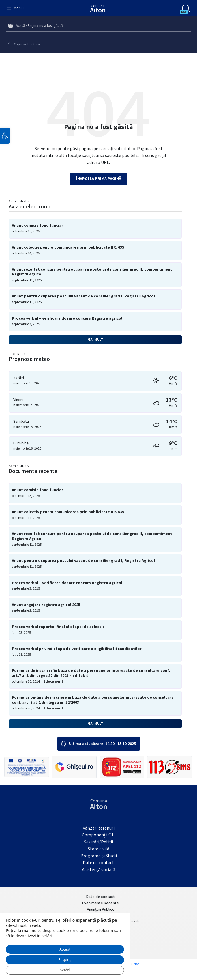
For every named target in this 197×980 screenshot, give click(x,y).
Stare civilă (98, 849)
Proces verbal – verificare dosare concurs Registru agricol (67, 319)
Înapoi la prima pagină (99, 179)
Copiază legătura (27, 44)
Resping (65, 960)
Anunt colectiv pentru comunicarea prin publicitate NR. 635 (68, 248)
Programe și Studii (99, 856)
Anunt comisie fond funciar (37, 226)
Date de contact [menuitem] (101, 897)
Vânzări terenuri (99, 828)
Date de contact (98, 863)
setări (47, 936)
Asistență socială (98, 870)
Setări (65, 970)
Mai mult (95, 340)
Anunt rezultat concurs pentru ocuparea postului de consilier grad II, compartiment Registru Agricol (92, 272)
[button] (5, 136)
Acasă (20, 26)
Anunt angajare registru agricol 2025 (46, 605)
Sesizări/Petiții (98, 842)
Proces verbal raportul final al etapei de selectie (58, 627)
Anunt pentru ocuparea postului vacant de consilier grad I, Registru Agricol (83, 296)
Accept (65, 949)
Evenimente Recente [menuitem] (101, 903)
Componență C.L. (98, 835)
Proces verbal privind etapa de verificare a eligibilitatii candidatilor (77, 649)
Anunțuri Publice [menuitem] (101, 910)
